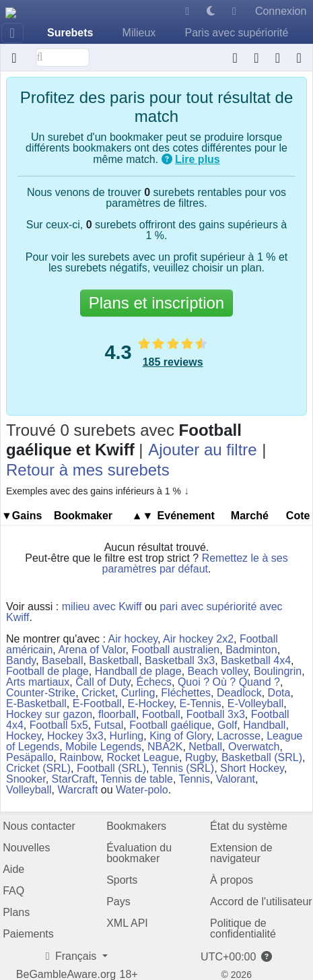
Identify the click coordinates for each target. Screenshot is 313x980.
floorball (117, 714)
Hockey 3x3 (75, 736)
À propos (232, 880)
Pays (118, 902)
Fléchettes (186, 693)
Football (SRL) (111, 768)
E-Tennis (201, 704)
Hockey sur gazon (49, 714)
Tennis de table (137, 779)
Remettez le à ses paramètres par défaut (195, 563)
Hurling (127, 736)
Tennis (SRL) (183, 768)
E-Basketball (36, 704)
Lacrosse (239, 736)
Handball (264, 725)
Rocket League (143, 757)
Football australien (175, 650)
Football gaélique (170, 725)
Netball (205, 747)
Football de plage (47, 671)
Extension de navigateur (241, 853)
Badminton (251, 650)
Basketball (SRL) (262, 757)
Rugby (200, 757)
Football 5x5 (59, 725)
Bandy (21, 660)
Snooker (26, 779)
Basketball (114, 660)
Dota (279, 693)
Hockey (24, 736)
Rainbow (80, 757)
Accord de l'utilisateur (261, 902)
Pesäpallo (30, 757)
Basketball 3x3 (180, 660)
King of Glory (180, 736)
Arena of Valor (92, 650)
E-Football (97, 704)
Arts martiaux (38, 682)
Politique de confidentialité (243, 928)
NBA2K (165, 747)
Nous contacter (39, 826)
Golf (227, 725)
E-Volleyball (256, 704)
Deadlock (239, 693)
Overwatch (254, 747)
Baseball (62, 660)
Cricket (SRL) (38, 768)
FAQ (13, 891)
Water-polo (142, 790)
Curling (138, 693)
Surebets (70, 33)
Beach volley (218, 671)
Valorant (236, 779)
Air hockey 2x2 (198, 639)
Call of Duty (103, 682)
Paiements (28, 934)
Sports (122, 880)
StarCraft (73, 779)
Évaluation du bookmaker (139, 853)
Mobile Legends (103, 747)
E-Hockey (151, 704)
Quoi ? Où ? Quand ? (229, 682)
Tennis (194, 779)
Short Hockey (252, 768)
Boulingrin (278, 671)
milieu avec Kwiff (102, 607)
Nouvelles (26, 848)
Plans (16, 912)
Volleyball (29, 790)
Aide (13, 869)
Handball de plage (138, 671)
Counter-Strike (41, 693)
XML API (127, 923)
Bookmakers (136, 826)
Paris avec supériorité (236, 33)
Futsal (109, 725)
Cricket (98, 693)
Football (161, 714)
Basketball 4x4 (256, 660)
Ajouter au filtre (202, 450)
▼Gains (22, 516)
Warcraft (78, 790)
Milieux (139, 33)
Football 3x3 (216, 714)
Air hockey (133, 639)
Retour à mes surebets (88, 470)
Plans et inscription (156, 303)
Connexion (281, 11)
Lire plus (198, 159)
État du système (249, 826)
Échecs (154, 682)
